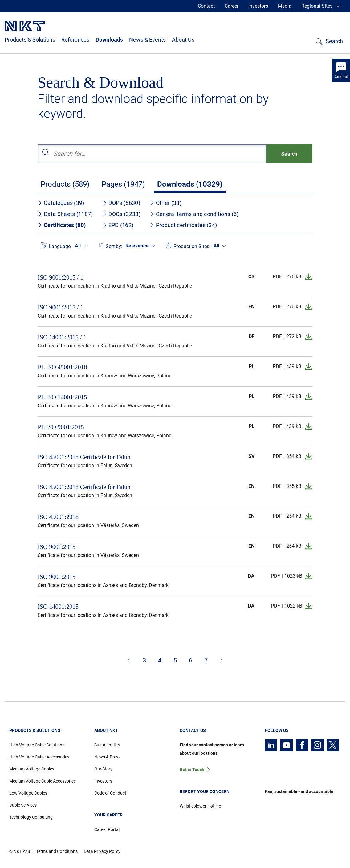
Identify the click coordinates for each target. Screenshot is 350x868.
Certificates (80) (62, 225)
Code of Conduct (110, 793)
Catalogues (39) (61, 203)
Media (285, 6)
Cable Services (23, 805)
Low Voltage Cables (28, 793)
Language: (60, 246)
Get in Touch (192, 770)
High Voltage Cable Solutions (37, 745)
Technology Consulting (31, 817)
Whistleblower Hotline (200, 806)
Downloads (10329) (190, 184)
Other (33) (166, 203)
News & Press (107, 757)
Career (232, 6)
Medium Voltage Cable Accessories (43, 781)
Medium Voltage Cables (32, 769)
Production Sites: (192, 246)
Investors (258, 6)
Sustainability (107, 745)
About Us (183, 40)
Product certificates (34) (183, 225)
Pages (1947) (123, 184)
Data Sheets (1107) (65, 214)
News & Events (147, 40)
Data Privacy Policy (102, 851)
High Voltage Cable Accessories (39, 757)
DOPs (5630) (121, 203)
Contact (206, 6)
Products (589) (65, 184)
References (75, 40)
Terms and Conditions (57, 851)
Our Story (103, 769)
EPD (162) (118, 225)
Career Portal (107, 829)
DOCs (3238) (121, 214)
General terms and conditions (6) (194, 214)
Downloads (109, 40)
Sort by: (114, 246)
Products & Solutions (30, 40)
